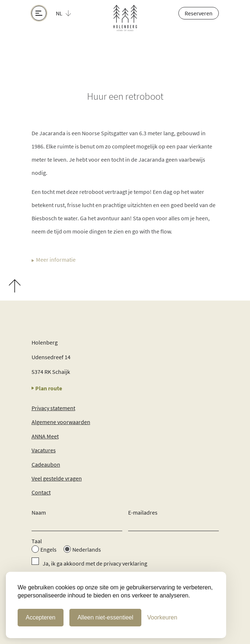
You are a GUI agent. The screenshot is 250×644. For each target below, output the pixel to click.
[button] (68, 13)
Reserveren (199, 13)
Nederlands (87, 549)
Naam (39, 512)
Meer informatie (54, 260)
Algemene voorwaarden (61, 422)
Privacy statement (53, 408)
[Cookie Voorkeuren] (162, 618)
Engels (48, 549)
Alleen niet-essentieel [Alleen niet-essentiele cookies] (105, 617)
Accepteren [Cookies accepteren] (41, 617)
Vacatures (44, 450)
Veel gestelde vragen (57, 478)
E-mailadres (143, 512)
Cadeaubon (46, 464)
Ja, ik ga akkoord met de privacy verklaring (95, 563)
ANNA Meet (45, 436)
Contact (41, 492)
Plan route (47, 388)
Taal (37, 541)
